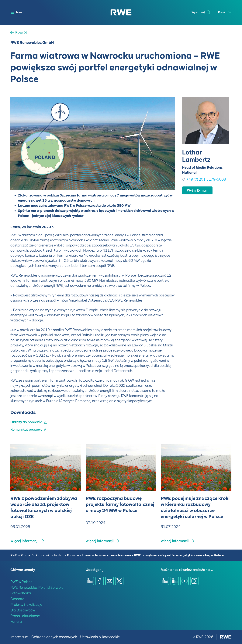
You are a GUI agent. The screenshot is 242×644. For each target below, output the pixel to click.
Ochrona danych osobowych (54, 637)
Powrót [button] (21, 32)
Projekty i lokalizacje (26, 605)
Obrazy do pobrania (26, 422)
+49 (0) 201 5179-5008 (206, 179)
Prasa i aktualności (49, 555)
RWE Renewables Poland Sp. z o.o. (37, 587)
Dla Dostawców (23, 610)
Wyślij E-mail (197, 190)
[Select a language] (225, 12)
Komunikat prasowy (26, 429)
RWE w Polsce (20, 555)
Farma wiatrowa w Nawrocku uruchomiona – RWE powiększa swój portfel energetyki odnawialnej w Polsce (145, 555)
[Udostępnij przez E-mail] (109, 581)
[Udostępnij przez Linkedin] (90, 581)
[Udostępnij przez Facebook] (100, 581)
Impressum (19, 637)
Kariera (16, 622)
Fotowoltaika (21, 593)
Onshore (17, 599)
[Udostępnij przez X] (119, 581)
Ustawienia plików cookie (100, 637)
